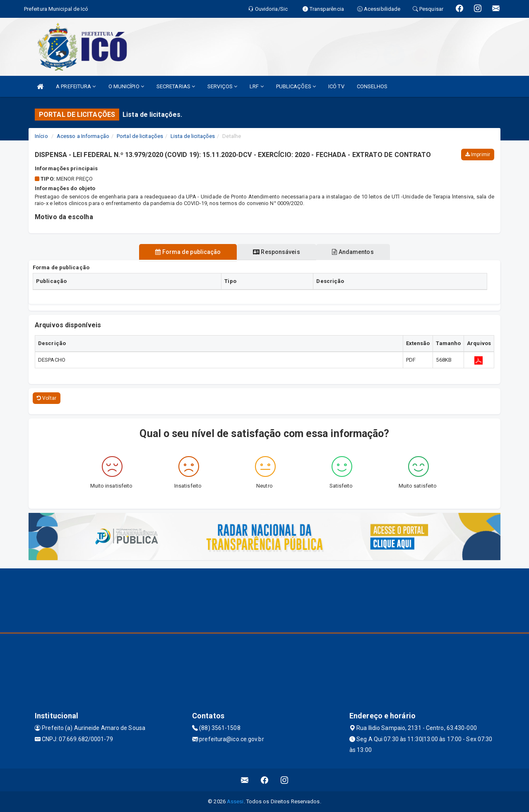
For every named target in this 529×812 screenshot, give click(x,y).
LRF (257, 86)
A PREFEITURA (76, 86)
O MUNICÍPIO (126, 86)
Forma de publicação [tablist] (185, 252)
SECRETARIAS (176, 86)
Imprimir (478, 155)
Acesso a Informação (83, 136)
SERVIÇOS (222, 86)
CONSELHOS (372, 86)
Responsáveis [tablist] (276, 252)
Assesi (235, 801)
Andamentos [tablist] (356, 252)
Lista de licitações (193, 136)
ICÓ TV (336, 86)
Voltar (47, 398)
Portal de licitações (140, 136)
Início (41, 136)
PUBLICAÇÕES (296, 86)
